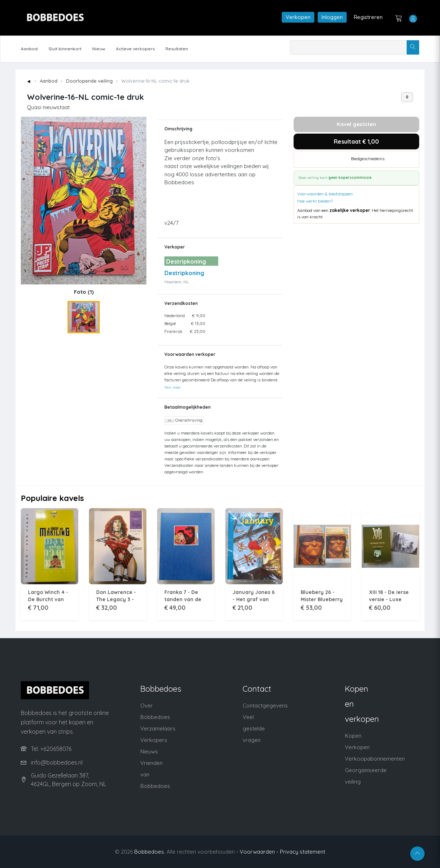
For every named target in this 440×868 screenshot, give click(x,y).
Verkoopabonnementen (375, 759)
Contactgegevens (265, 705)
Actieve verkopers (135, 49)
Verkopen (298, 17)
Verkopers (154, 740)
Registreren (368, 17)
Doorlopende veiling (89, 81)
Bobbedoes (149, 852)
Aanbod (29, 49)
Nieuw (99, 49)
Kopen (353, 736)
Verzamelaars (158, 728)
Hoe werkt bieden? (315, 201)
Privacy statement (303, 852)
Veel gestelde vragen (254, 728)
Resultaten (177, 49)
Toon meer (173, 387)
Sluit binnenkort (65, 49)
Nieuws (149, 751)
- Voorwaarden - (257, 852)
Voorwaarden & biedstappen (325, 194)
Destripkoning (184, 273)
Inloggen (332, 17)
